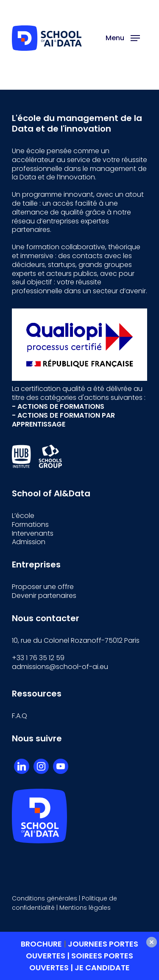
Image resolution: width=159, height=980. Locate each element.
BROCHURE (42, 944)
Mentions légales (85, 908)
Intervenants (33, 533)
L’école (23, 516)
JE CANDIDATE (102, 968)
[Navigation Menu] (123, 38)
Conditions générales (45, 898)
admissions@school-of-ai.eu (60, 667)
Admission (29, 542)
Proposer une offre (43, 587)
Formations (30, 524)
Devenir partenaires (44, 596)
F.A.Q (20, 716)
